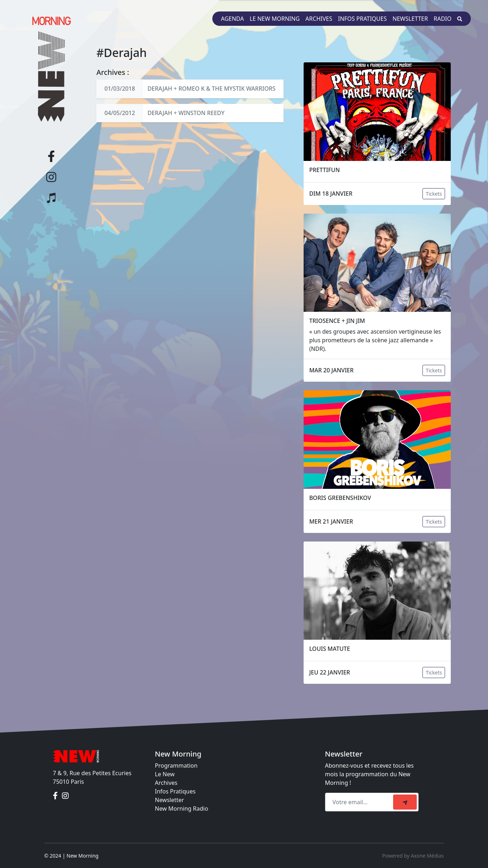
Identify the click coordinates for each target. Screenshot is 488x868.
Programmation (176, 766)
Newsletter (410, 19)
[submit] (405, 802)
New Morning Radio (182, 809)
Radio (443, 19)
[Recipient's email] (360, 802)
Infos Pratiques (175, 791)
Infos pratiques (362, 19)
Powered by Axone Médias (413, 856)
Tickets (434, 194)
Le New (165, 774)
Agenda (232, 19)
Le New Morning (275, 19)
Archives (319, 19)
